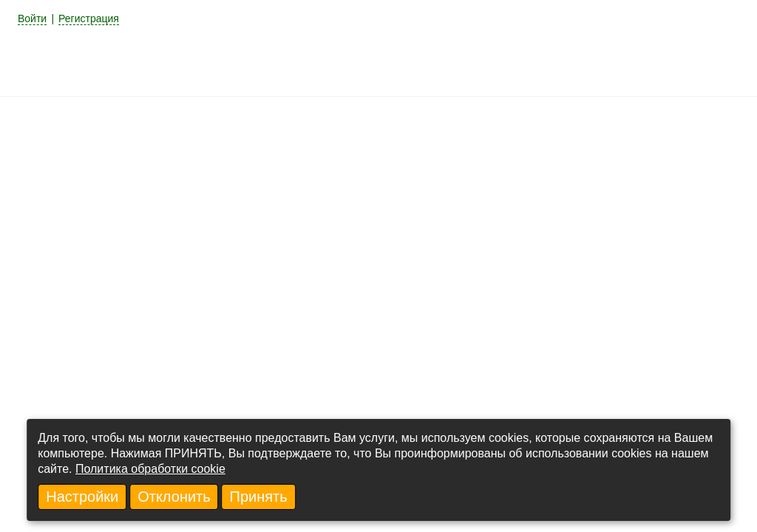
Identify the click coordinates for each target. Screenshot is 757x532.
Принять (259, 497)
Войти (32, 18)
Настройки (82, 497)
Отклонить (174, 497)
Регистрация (89, 18)
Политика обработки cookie (150, 469)
